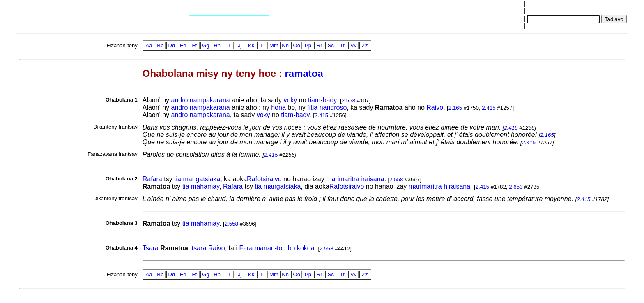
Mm (274, 45)
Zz (365, 45)
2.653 (516, 187)
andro (179, 100)
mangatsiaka (201, 179)
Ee (183, 45)
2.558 (348, 101)
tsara (199, 248)
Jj (240, 45)
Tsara (151, 248)
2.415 (489, 108)
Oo (297, 45)
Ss (331, 45)
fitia (312, 108)
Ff (194, 45)
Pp (308, 45)
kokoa (306, 248)
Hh (217, 45)
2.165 (455, 108)
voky (290, 100)
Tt (342, 45)
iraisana (373, 179)
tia (178, 179)
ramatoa (304, 73)
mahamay (205, 186)
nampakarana (210, 100)
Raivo (435, 108)
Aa (149, 45)
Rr (320, 45)
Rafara (152, 179)
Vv (353, 45)
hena (278, 108)
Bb (160, 45)
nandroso (333, 108)
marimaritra (343, 179)
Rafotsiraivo (264, 179)
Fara (246, 248)
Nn (285, 45)
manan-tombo (275, 248)
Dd (172, 45)
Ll (262, 45)
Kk (251, 45)
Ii (229, 45)
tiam (314, 100)
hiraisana (457, 186)
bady (330, 100)
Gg (206, 45)
